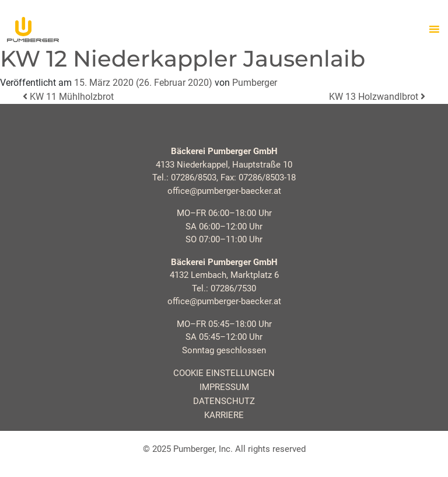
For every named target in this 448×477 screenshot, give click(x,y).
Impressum (224, 387)
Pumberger (255, 83)
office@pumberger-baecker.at (224, 191)
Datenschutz (224, 401)
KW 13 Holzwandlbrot (377, 97)
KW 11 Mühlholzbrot (68, 97)
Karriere (224, 415)
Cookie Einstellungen (224, 373)
